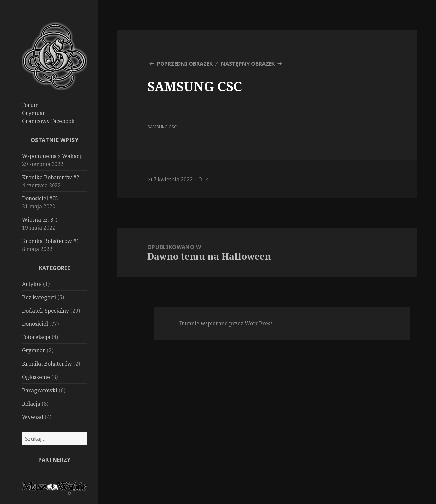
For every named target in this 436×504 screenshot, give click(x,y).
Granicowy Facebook (48, 121)
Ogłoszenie (36, 377)
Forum (30, 105)
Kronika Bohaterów (47, 364)
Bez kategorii (39, 297)
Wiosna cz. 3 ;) (40, 220)
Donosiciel (35, 324)
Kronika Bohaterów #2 (51, 177)
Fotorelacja (36, 337)
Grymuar (34, 113)
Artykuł (32, 284)
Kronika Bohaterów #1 (51, 241)
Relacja (31, 404)
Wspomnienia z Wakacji (52, 156)
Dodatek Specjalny (46, 311)
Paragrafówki (40, 390)
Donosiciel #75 (40, 198)
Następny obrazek (248, 64)
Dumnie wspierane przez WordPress (226, 323)
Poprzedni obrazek (185, 64)
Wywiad (33, 417)
